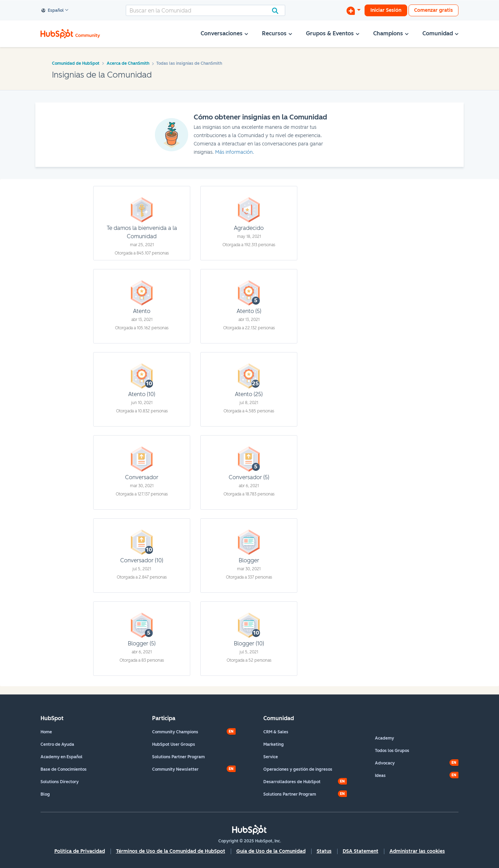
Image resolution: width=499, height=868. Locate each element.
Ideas (380, 776)
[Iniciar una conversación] (353, 10)
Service (271, 757)
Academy (384, 738)
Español (53, 11)
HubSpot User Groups (174, 744)
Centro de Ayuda (57, 744)
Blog (45, 794)
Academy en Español (62, 757)
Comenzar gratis (434, 10)
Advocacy (385, 763)
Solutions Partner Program (178, 757)
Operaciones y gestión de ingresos (298, 769)
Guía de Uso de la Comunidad (271, 851)
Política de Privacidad (80, 851)
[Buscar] (205, 10)
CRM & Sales (276, 732)
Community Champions (175, 732)
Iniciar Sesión (386, 10)
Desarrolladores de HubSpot (292, 782)
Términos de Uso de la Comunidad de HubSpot (171, 851)
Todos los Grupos (392, 751)
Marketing (274, 744)
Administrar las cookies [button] (417, 851)
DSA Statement (361, 851)
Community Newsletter (175, 769)
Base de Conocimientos (64, 769)
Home (46, 732)
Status (324, 851)
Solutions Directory (60, 782)
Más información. (235, 152)
